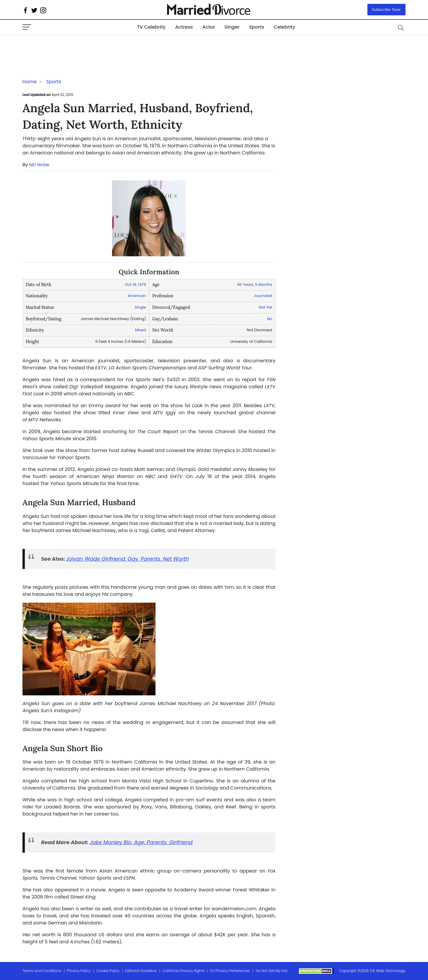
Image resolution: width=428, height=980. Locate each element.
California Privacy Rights (184, 971)
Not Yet (266, 307)
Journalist (263, 296)
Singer (232, 27)
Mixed (141, 330)
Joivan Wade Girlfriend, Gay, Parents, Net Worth (127, 559)
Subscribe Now (387, 9)
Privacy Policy (79, 971)
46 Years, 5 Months (255, 284)
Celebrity (284, 27)
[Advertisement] (70, 47)
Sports (256, 27)
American (137, 296)
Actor (209, 27)
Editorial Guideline (141, 971)
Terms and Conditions (42, 971)
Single (140, 307)
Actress (184, 27)
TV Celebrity (151, 27)
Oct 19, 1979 (136, 284)
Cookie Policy (108, 971)
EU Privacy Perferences (230, 971)
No (270, 319)
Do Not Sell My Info (272, 971)
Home (30, 82)
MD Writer (39, 165)
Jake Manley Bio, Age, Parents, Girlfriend (141, 842)
